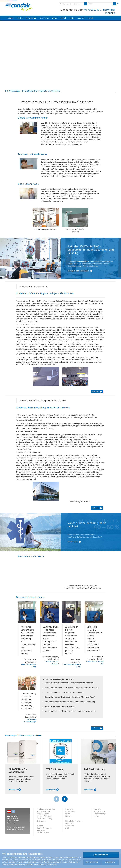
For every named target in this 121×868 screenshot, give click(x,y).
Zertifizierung (41, 821)
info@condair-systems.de (15, 829)
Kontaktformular (100, 811)
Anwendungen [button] (31, 18)
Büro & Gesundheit (30, 91)
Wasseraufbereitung (44, 816)
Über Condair (70, 811)
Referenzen (41, 830)
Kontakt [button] (91, 18)
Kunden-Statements (44, 828)
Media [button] (72, 18)
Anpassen (110, 862)
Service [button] (20, 18)
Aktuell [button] (64, 18)
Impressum (69, 823)
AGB (67, 828)
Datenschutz (70, 826)
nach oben (97, 392)
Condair (19, 7)
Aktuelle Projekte (43, 833)
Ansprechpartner (100, 814)
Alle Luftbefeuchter (44, 811)
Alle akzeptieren (101, 855)
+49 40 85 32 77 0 (92, 10)
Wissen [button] (55, 18)
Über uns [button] (81, 18)
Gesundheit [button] (44, 18)
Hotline (97, 816)
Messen (68, 816)
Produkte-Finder (43, 814)
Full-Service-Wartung (44, 819)
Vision (68, 814)
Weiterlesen (74, 542)
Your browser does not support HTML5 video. (60, 51)
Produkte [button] (10, 18)
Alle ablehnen (92, 862)
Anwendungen (14, 91)
